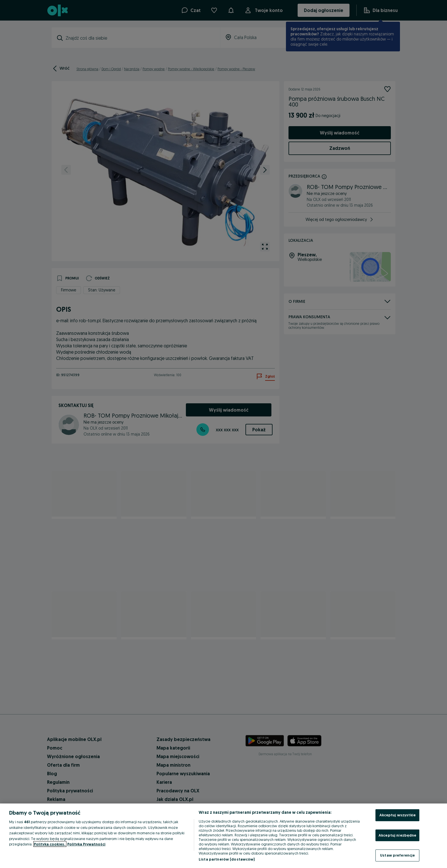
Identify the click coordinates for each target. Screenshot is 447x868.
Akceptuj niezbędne (397, 835)
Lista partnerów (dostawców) (227, 859)
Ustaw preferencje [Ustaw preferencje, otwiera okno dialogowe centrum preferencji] (397, 855)
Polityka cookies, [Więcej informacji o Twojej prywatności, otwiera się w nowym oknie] (50, 844)
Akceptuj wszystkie (398, 815)
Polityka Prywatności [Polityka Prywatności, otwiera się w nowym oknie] (86, 844)
